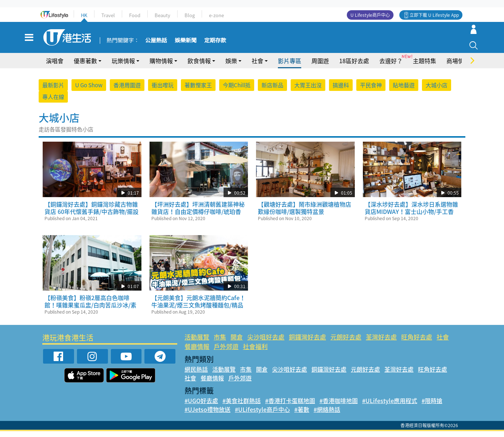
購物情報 (161, 66)
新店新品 (272, 91)
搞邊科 (341, 91)
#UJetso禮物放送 (208, 415)
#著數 (302, 415)
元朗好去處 (346, 343)
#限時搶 (432, 406)
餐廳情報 (197, 352)
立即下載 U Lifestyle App (434, 15)
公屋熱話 (154, 43)
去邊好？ (391, 66)
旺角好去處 (417, 343)
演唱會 (55, 66)
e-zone (216, 15)
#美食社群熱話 (242, 406)
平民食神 (371, 91)
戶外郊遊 (226, 352)
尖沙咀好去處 (266, 343)
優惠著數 (85, 66)
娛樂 (231, 66)
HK (84, 15)
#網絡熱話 (327, 415)
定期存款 (213, 43)
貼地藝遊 (404, 91)
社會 (257, 66)
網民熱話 (196, 375)
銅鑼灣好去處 (307, 343)
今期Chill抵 (237, 91)
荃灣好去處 (381, 343)
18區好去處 (354, 66)
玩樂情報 (123, 66)
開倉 (237, 343)
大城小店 (437, 91)
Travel (108, 15)
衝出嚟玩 (163, 91)
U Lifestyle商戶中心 (370, 15)
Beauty (162, 15)
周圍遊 (320, 66)
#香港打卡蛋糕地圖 (290, 406)
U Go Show (89, 91)
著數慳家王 (198, 91)
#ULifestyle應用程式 (390, 406)
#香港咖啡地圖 (339, 406)
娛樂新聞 (183, 43)
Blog (190, 15)
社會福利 (255, 352)
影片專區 (290, 66)
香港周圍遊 (127, 91)
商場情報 (458, 66)
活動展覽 (197, 343)
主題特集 (424, 66)
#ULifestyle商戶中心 (262, 415)
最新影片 (53, 91)
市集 (220, 343)
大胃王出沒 (308, 91)
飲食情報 (199, 66)
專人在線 (53, 103)
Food (135, 15)
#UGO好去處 (201, 406)
